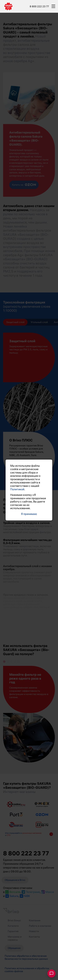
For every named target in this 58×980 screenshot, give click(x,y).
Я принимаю (29, 514)
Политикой (17, 489)
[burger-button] (53, 6)
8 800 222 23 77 (39, 7)
